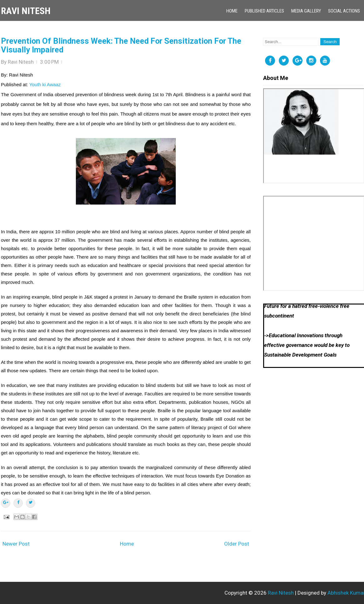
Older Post (237, 544)
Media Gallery (306, 11)
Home (232, 11)
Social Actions (344, 11)
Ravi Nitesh (26, 11)
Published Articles (264, 11)
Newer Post (16, 544)
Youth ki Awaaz (45, 84)
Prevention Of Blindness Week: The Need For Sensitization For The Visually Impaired (121, 45)
